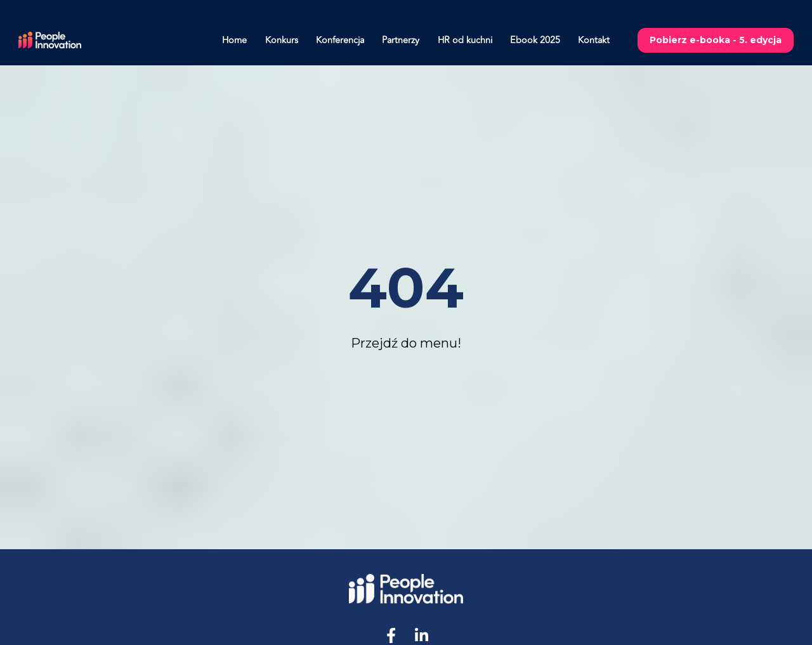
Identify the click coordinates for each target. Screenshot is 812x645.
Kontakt (594, 40)
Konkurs (282, 40)
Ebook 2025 (535, 40)
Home (234, 40)
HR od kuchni (465, 40)
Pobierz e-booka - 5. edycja (716, 40)
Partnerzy (401, 40)
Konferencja (340, 40)
